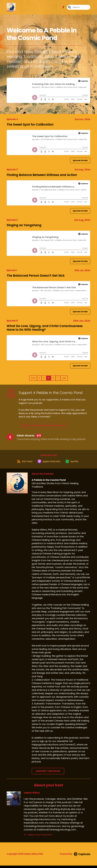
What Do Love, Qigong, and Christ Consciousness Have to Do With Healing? (45, 328)
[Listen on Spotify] (73, 463)
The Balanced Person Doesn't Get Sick (36, 276)
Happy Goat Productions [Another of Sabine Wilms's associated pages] (38, 837)
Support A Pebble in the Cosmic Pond (44, 425)
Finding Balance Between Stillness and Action (42, 175)
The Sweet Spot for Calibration (30, 124)
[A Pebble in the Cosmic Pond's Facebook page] (63, 8)
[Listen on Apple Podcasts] (48, 464)
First (33, 378)
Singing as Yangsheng (24, 225)
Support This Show (48, 773)
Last (64, 378)
